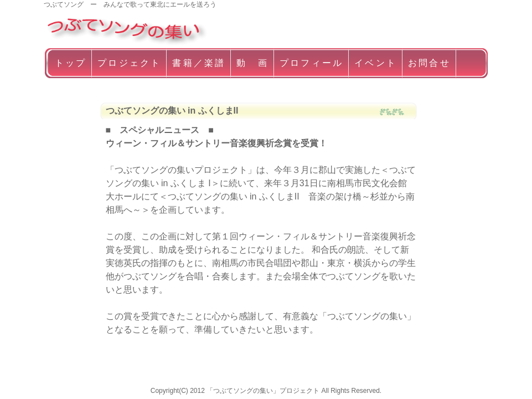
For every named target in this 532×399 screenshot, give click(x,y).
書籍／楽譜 (199, 63)
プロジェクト (129, 63)
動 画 (252, 63)
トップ (71, 63)
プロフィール (311, 63)
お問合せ (429, 63)
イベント (376, 63)
